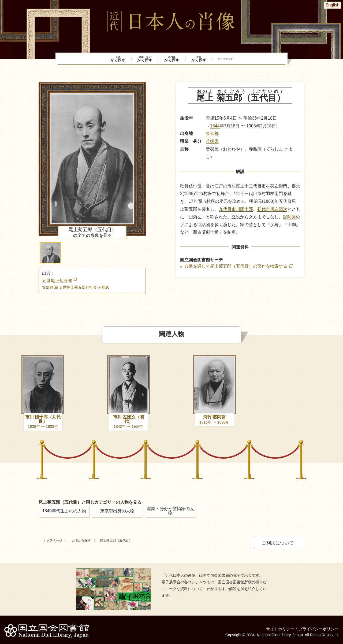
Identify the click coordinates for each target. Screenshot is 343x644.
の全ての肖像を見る (92, 235)
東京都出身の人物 (117, 514)
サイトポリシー (277, 626)
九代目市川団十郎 (236, 212)
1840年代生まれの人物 (64, 514)
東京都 (212, 137)
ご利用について (279, 546)
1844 (215, 129)
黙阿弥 (289, 220)
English (333, 5)
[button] (50, 256)
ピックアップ (244, 61)
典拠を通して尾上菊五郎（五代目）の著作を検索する (236, 270)
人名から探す (81, 544)
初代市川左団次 (272, 212)
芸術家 (212, 144)
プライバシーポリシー (317, 626)
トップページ (53, 544)
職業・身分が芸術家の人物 (170, 514)
